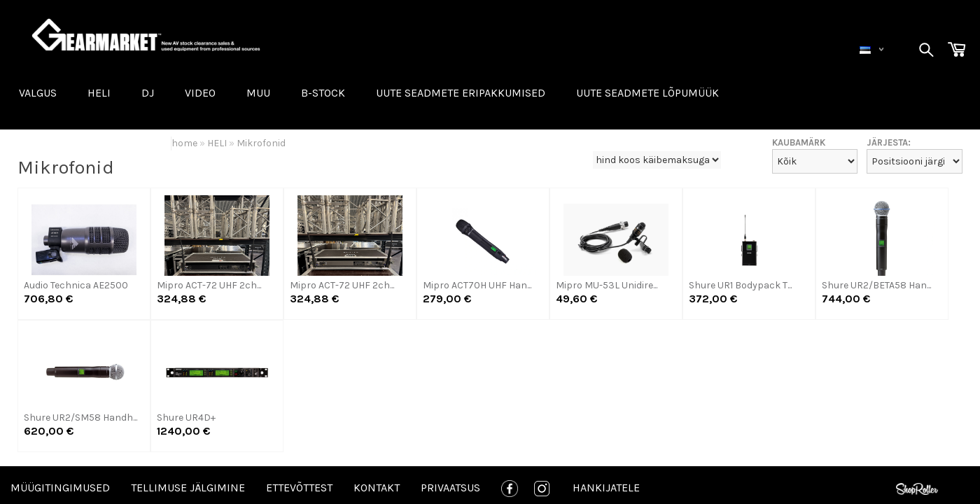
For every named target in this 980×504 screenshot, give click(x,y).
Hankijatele (606, 488)
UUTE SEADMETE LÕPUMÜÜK (647, 93)
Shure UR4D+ (186, 418)
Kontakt (377, 488)
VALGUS (38, 93)
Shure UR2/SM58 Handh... (80, 418)
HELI (99, 93)
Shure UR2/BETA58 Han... (876, 285)
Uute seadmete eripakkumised (461, 93)
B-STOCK (323, 93)
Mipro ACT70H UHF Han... (477, 285)
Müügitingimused (60, 488)
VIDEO (200, 93)
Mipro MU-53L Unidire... (607, 285)
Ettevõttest (299, 488)
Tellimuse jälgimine (188, 488)
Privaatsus (450, 488)
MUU (258, 93)
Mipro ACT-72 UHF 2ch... (209, 285)
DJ (148, 93)
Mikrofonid (261, 143)
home (184, 143)
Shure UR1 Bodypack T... (740, 285)
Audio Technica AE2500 (76, 285)
